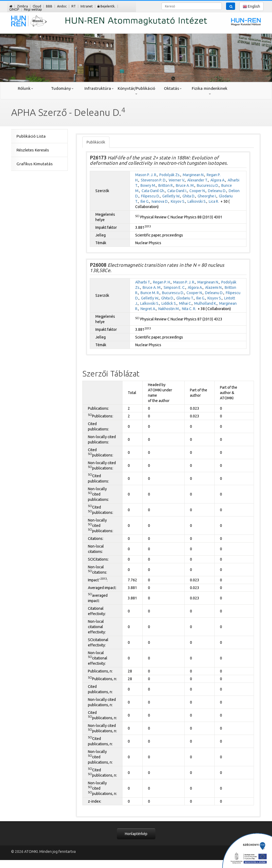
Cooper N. (197, 191)
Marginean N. (194, 175)
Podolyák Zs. (170, 175)
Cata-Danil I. (177, 191)
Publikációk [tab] (96, 142)
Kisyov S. (178, 201)
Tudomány (62, 88)
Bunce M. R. (150, 293)
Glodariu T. (185, 298)
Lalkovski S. (197, 201)
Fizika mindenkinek (210, 90)
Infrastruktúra (99, 88)
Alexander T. (198, 180)
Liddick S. (169, 303)
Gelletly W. (171, 196)
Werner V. (177, 180)
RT (74, 6)
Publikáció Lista (31, 136)
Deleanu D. (217, 191)
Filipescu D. (150, 196)
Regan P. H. (162, 282)
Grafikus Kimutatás (35, 164)
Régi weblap (33, 9)
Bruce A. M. (185, 185)
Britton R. (166, 185)
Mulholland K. (205, 303)
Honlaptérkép (136, 834)
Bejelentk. (106, 6)
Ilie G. (145, 201)
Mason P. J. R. (146, 175)
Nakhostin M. (169, 309)
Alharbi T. (143, 282)
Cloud (37, 6)
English (251, 7)
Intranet (87, 6)
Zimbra (22, 6)
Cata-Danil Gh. (153, 191)
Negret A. (148, 309)
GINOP (14, 9)
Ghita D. (189, 196)
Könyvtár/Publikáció (136, 90)
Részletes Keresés (33, 150)
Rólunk (25, 88)
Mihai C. (185, 303)
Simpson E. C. (175, 287)
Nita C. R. (189, 309)
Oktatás (173, 88)
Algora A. (218, 180)
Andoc (62, 6)
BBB (49, 6)
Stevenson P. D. (154, 180)
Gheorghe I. (207, 196)
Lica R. (214, 201)
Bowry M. (148, 185)
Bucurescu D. (208, 185)
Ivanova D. (160, 201)
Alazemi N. (214, 287)
